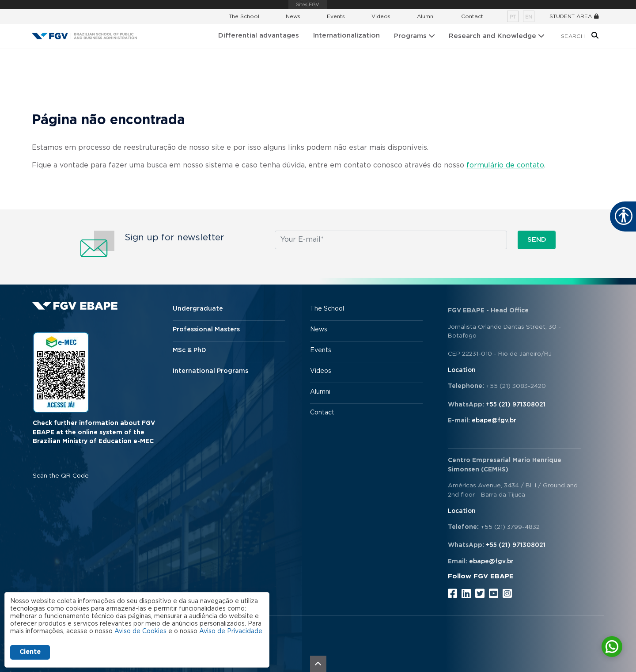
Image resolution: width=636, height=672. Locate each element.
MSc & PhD (189, 350)
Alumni (426, 16)
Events (336, 16)
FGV (308, 4)
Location (462, 370)
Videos (381, 16)
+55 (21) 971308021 (516, 405)
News (293, 16)
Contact (472, 16)
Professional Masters (206, 330)
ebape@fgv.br (494, 421)
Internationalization (346, 36)
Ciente (30, 652)
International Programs (210, 371)
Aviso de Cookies (140, 631)
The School (244, 16)
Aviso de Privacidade (231, 631)
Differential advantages (259, 36)
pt (513, 17)
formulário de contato (505, 165)
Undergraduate (198, 309)
